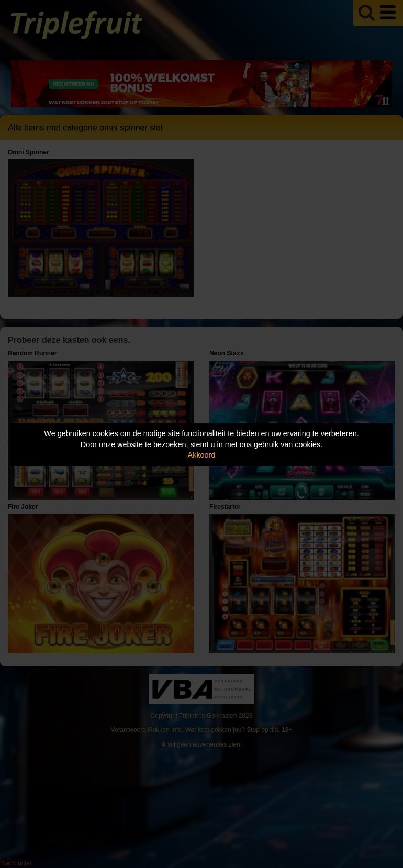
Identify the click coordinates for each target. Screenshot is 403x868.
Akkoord (202, 455)
